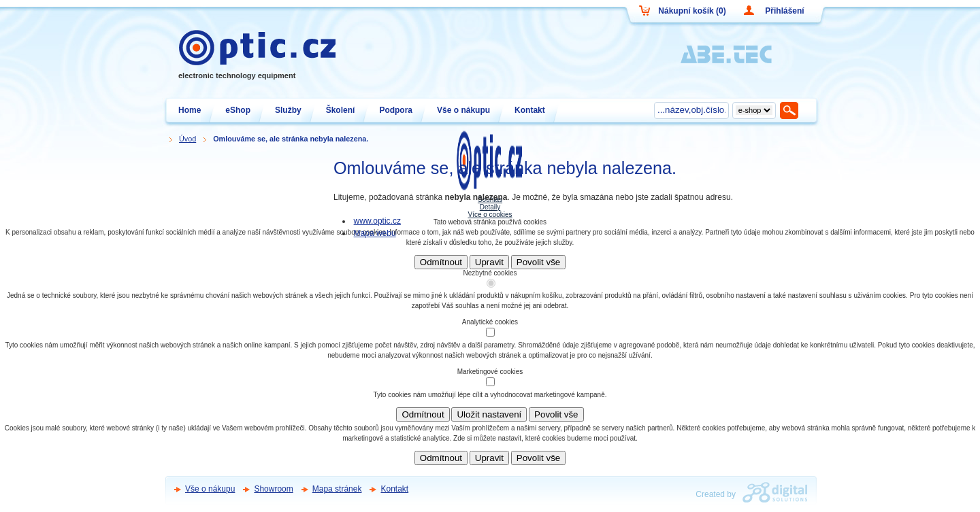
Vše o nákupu (210, 489)
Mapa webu (375, 233)
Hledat (790, 110)
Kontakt (394, 489)
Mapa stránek (337, 489)
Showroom (273, 489)
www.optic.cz (377, 221)
